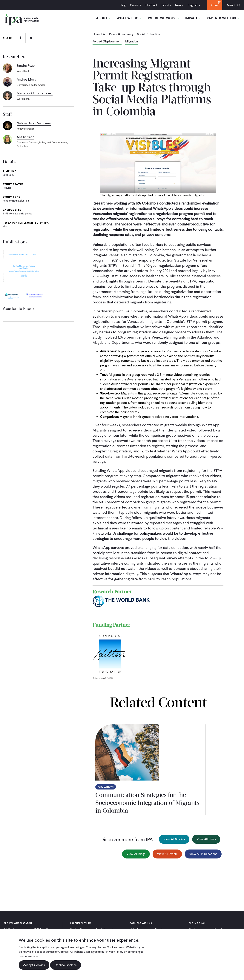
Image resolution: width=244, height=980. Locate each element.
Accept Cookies (34, 965)
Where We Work (164, 18)
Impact (194, 18)
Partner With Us (223, 18)
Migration (132, 42)
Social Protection (149, 34)
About (105, 18)
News (178, 5)
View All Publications (203, 854)
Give (213, 5)
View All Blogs (136, 854)
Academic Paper (19, 310)
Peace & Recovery (121, 34)
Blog (122, 5)
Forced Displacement (107, 42)
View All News (206, 839)
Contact (150, 5)
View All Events (167, 854)
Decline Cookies (66, 965)
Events (165, 5)
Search (230, 5)
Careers (134, 5)
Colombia (99, 34)
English (191, 5)
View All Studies (174, 839)
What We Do (130, 18)
